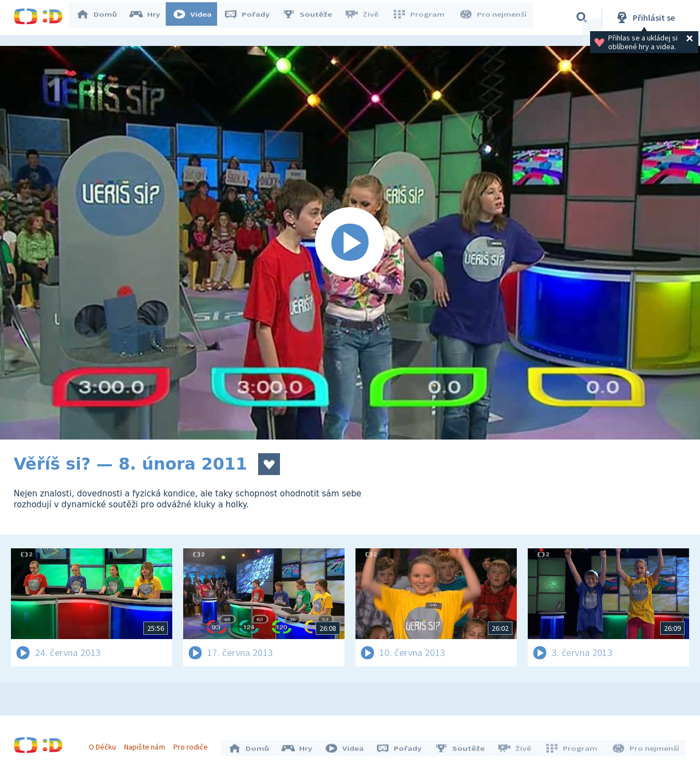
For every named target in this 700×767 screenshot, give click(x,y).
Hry (150, 17)
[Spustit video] (350, 243)
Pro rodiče (193, 744)
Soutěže (312, 17)
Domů (102, 17)
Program (422, 17)
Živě (366, 17)
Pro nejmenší (494, 17)
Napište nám (147, 744)
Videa (197, 17)
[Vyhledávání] (582, 17)
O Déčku (105, 744)
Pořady (252, 17)
